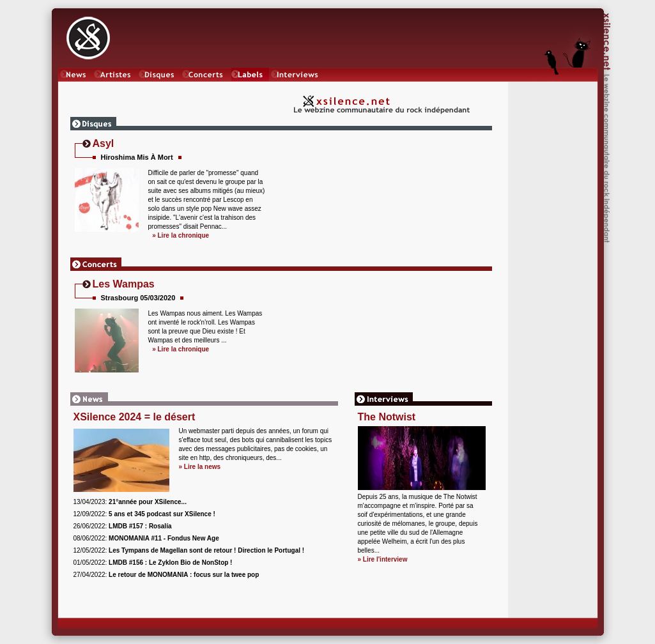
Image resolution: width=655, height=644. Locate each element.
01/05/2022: (153, 563)
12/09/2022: (144, 514)
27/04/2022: (166, 575)
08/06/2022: (146, 538)
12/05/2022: (189, 550)
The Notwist (387, 417)
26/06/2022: (123, 526)
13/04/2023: (130, 502)
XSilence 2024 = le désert (135, 417)
